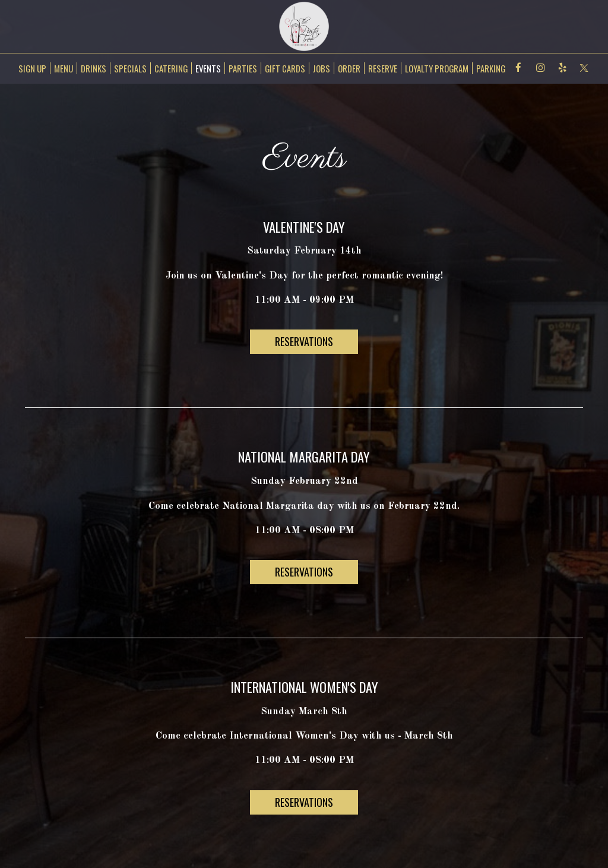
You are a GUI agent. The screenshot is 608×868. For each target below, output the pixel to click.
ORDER (349, 68)
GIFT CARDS (285, 68)
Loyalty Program (437, 68)
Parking (491, 68)
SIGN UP (31, 68)
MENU (64, 68)
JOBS (322, 68)
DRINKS (94, 68)
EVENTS (208, 68)
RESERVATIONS (304, 341)
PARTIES (243, 68)
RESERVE (383, 68)
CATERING (171, 68)
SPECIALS (130, 68)
